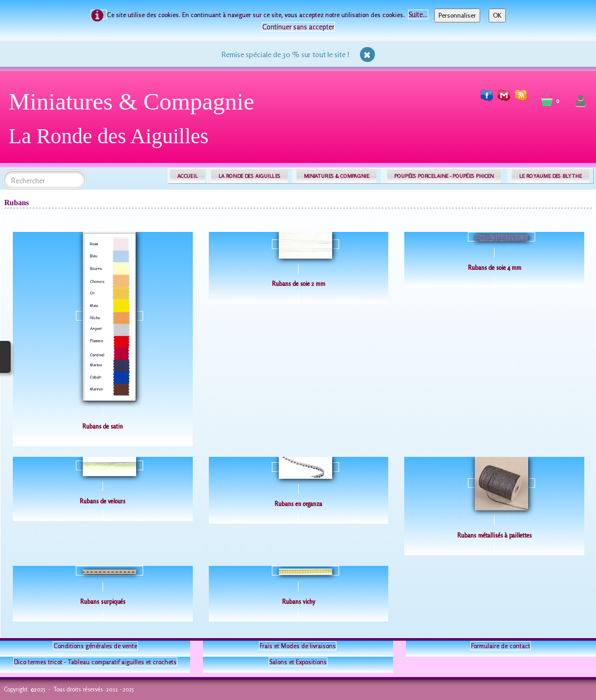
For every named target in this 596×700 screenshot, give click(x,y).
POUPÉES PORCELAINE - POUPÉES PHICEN (444, 176)
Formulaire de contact (501, 646)
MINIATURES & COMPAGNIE (336, 176)
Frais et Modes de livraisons (298, 646)
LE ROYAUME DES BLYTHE (551, 176)
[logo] (135, 123)
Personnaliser (457, 15)
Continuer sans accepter (298, 27)
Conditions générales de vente (95, 646)
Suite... (418, 14)
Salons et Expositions (298, 662)
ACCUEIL (187, 176)
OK (497, 15)
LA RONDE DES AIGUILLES (250, 176)
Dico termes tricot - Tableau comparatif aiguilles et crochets (95, 662)
